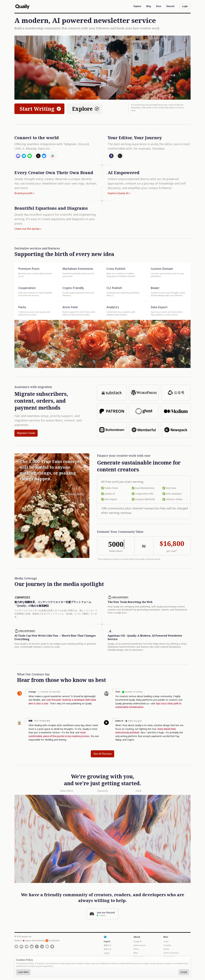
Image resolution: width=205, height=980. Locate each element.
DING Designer (135, 721)
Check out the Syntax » (28, 229)
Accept (184, 972)
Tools (166, 941)
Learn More (23, 972)
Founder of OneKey (134, 692)
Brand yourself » (24, 193)
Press (136, 949)
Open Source (140, 945)
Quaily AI (138, 941)
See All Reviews (103, 754)
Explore (86, 109)
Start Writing (41, 109)
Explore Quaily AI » (119, 193)
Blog (136, 953)
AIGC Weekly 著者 (42, 721)
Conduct (167, 945)
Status (166, 949)
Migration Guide (26, 433)
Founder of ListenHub (51, 692)
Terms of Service (171, 953)
